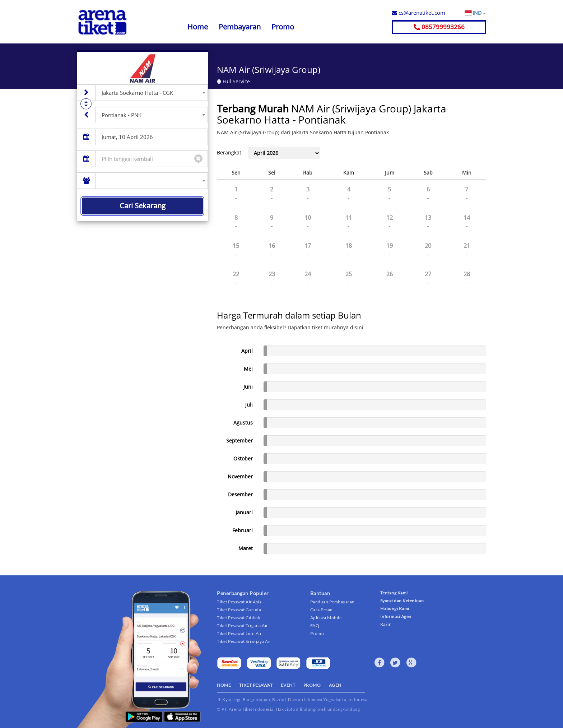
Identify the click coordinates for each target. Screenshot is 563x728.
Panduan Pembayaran (332, 602)
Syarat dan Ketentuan (402, 601)
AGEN (335, 685)
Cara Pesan (322, 610)
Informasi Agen (396, 616)
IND (479, 13)
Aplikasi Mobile (326, 618)
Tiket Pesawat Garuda (239, 610)
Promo (283, 27)
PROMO (312, 685)
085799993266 (439, 27)
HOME (224, 685)
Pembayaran (240, 27)
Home (198, 27)
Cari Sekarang (143, 206)
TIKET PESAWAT (256, 685)
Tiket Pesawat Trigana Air (243, 625)
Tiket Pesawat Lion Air (239, 633)
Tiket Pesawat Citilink (239, 618)
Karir (386, 624)
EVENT (288, 685)
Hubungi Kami (395, 609)
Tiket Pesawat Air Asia (239, 602)
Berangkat (229, 152)
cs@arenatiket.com (418, 13)
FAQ (315, 625)
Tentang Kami (394, 593)
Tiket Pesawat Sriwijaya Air (244, 641)
